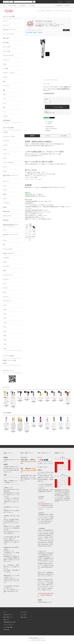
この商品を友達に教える (49, 127)
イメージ (48, 136)
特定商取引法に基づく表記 (50, 113)
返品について (47, 111)
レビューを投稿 (47, 123)
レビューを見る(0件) (48, 122)
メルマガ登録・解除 (58, 5)
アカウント (59, 2)
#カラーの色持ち (29, 32)
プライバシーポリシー (8, 625)
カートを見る (24, 615)
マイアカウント (24, 612)
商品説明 (32, 136)
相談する (66, 30)
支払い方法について (8, 615)
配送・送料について (8, 617)
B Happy (5, 363)
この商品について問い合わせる (50, 129)
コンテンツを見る (30, 5)
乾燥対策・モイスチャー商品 (9, 360)
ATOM (8, 630)
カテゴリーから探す (11, 5)
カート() (68, 2)
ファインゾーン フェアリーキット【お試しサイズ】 (30, 233)
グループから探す (21, 5)
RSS (5, 630)
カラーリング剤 (49, 80)
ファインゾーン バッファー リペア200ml (27, 233)
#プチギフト (40, 32)
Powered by (37, 640)
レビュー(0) (63, 136)
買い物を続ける (47, 131)
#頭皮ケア (35, 32)
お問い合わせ (66, 5)
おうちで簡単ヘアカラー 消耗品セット (34, 233)
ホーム (5, 5)
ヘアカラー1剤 (54, 80)
